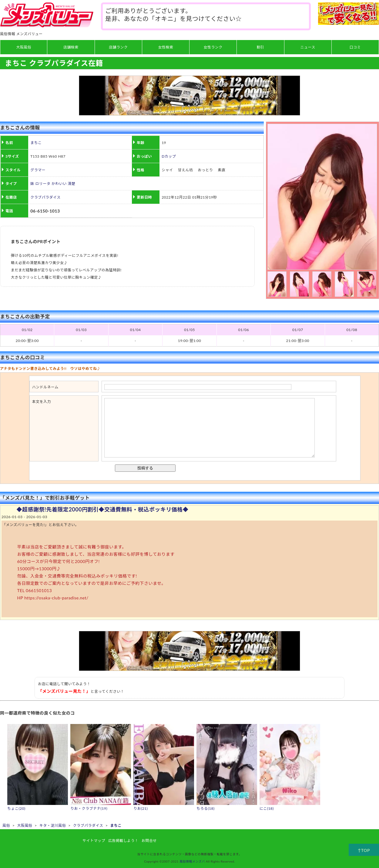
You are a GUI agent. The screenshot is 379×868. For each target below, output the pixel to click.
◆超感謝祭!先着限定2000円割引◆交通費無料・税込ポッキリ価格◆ (103, 509)
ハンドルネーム (45, 387)
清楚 (71, 184)
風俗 (6, 825)
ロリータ (43, 184)
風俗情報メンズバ (192, 861)
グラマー (38, 170)
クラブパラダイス (45, 197)
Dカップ (169, 156)
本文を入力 (42, 402)
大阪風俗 (25, 825)
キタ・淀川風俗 (53, 825)
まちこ (36, 143)
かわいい (59, 184)
